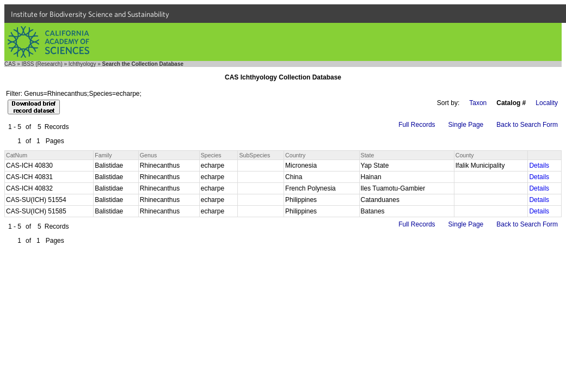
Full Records (417, 125)
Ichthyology (82, 64)
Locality (547, 103)
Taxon (478, 103)
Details (539, 166)
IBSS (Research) (42, 64)
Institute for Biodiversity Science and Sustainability (90, 14)
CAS (10, 64)
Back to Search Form (527, 125)
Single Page (466, 125)
